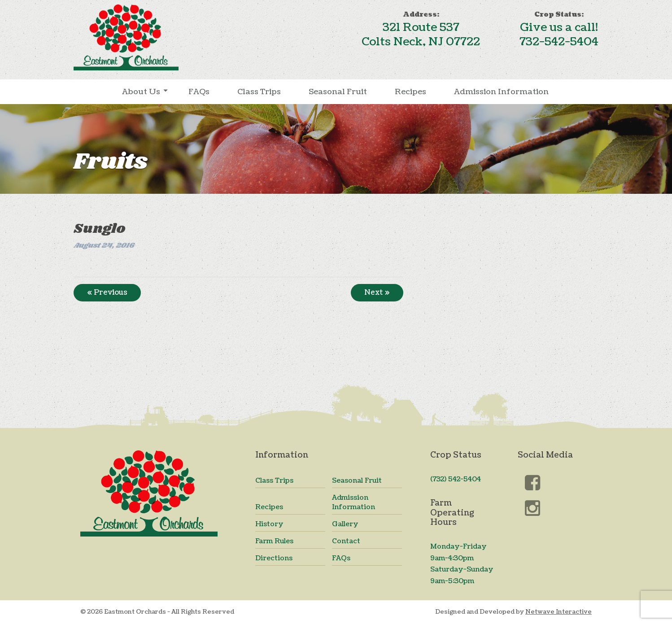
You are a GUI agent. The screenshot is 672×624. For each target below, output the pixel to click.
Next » (377, 292)
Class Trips (259, 92)
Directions (274, 558)
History (269, 524)
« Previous (107, 292)
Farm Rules (274, 541)
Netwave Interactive (559, 612)
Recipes (410, 92)
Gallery (345, 524)
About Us (141, 92)
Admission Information (501, 92)
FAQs (199, 92)
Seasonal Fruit (338, 92)
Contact (346, 541)
